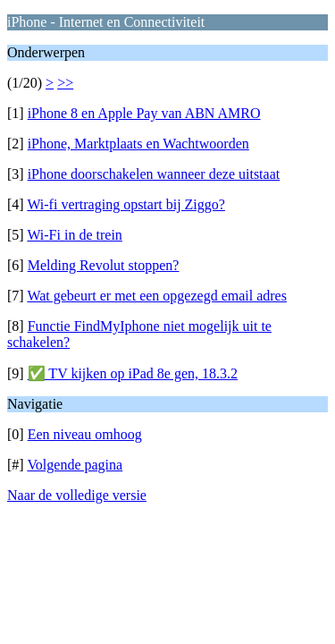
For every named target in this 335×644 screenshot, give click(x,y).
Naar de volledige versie (77, 495)
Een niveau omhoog (85, 434)
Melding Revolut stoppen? (104, 265)
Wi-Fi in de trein (74, 235)
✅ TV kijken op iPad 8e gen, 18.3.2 (133, 373)
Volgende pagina (75, 465)
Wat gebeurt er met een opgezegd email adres (157, 296)
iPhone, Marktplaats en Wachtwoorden (138, 144)
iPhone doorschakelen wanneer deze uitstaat (154, 174)
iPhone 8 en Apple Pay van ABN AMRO (144, 113)
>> (65, 83)
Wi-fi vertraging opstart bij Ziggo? (126, 204)
